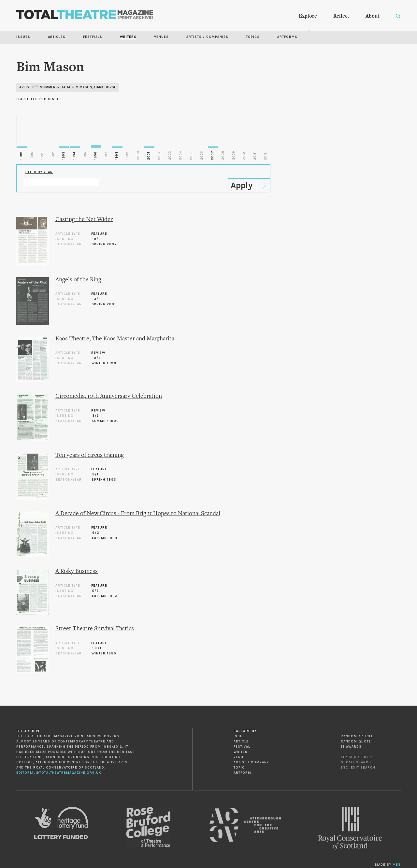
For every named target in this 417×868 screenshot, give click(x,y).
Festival (242, 747)
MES (397, 865)
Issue (239, 736)
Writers (128, 37)
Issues (23, 37)
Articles (57, 37)
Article (241, 741)
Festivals (93, 37)
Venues (161, 37)
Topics (253, 37)
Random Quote (356, 741)
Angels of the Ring (78, 280)
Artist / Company (251, 762)
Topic (239, 768)
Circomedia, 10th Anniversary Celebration (109, 396)
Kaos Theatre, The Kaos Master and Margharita (115, 339)
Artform (242, 773)
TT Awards (351, 747)
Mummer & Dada (55, 87)
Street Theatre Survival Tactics (95, 629)
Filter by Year (39, 172)
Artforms (287, 37)
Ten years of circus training (90, 455)
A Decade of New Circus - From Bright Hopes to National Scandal (138, 514)
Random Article (357, 736)
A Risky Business (77, 571)
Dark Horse (105, 87)
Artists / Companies (207, 37)
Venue (240, 757)
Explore (308, 16)
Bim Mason (82, 87)
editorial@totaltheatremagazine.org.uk (59, 773)
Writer (241, 752)
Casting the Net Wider (84, 220)
